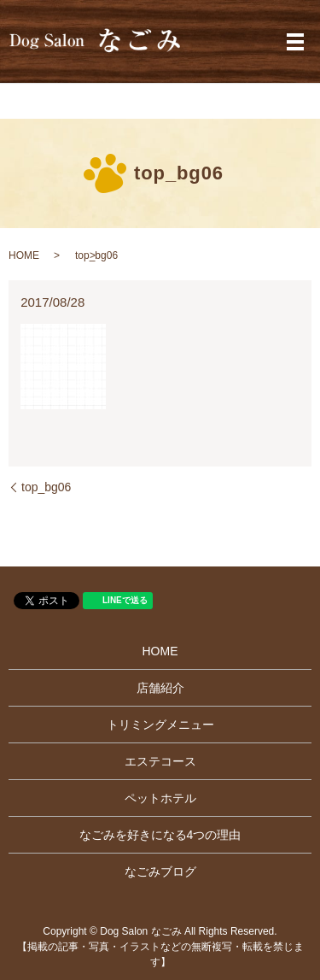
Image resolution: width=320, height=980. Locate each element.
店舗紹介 (160, 688)
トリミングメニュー (160, 725)
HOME (24, 255)
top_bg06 (46, 487)
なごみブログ (160, 871)
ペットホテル (160, 798)
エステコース (160, 761)
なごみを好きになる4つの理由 (160, 835)
